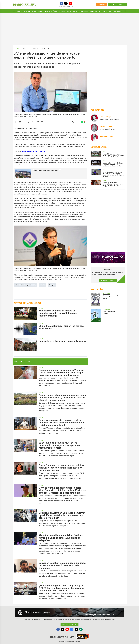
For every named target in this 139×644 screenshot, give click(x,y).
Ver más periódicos (117, 5)
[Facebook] (61, 3)
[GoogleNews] (72, 629)
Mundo (40, 11)
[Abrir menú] (14, 11)
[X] (66, 3)
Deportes (112, 11)
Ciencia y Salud (95, 11)
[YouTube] (70, 3)
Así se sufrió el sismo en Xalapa (33, 151)
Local (20, 11)
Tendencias (84, 11)
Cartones (62, 11)
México (34, 11)
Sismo (43, 285)
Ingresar (101, 5)
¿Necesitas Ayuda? (69, 625)
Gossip (69, 11)
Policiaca (26, 11)
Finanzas (47, 11)
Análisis (54, 11)
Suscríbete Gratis (108, 280)
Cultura (76, 11)
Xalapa (52, 285)
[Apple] (76, 629)
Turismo (105, 11)
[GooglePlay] (81, 629)
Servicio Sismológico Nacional (26, 285)
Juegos (120, 11)
